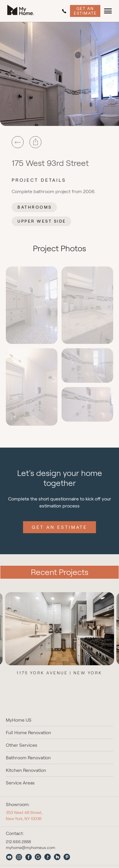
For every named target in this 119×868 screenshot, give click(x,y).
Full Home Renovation (28, 733)
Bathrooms (35, 207)
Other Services (22, 745)
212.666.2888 (64, 11)
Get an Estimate (85, 11)
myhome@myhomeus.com (30, 848)
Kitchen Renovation (26, 770)
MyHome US (19, 720)
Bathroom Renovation (28, 758)
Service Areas (20, 783)
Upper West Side (42, 221)
